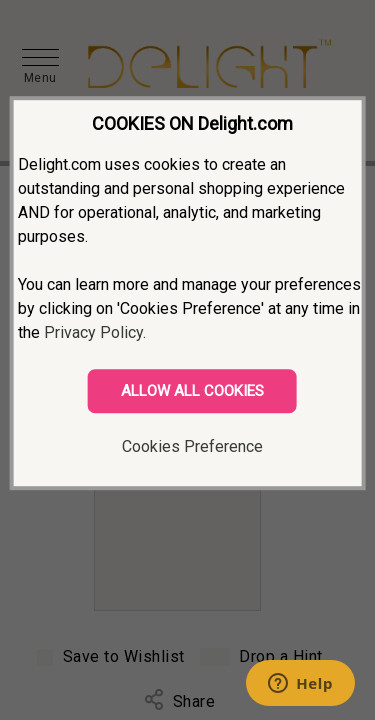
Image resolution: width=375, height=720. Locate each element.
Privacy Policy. (95, 332)
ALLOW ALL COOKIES (192, 391)
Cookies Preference (192, 446)
